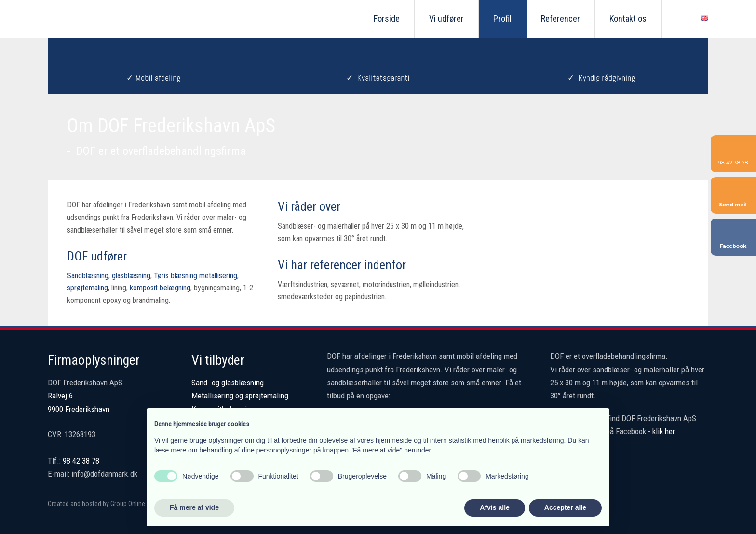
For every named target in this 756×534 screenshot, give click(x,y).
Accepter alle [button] (565, 507)
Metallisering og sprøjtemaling (240, 396)
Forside (387, 19)
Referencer (560, 19)
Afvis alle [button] (494, 507)
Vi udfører (446, 19)
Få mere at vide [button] (194, 507)
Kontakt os (628, 19)
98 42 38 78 (81, 461)
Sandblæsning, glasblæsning (109, 276)
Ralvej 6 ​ (60, 396)
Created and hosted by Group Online (96, 504)
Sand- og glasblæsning (228, 383)
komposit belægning (160, 288)
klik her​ (664, 431)
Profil (502, 19)
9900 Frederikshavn (79, 409)
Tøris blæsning (175, 276)
